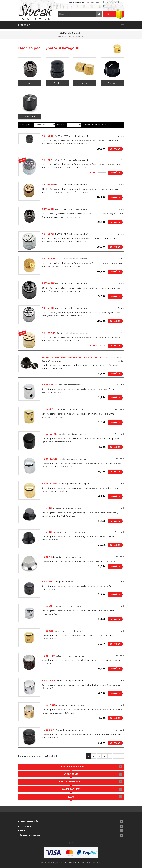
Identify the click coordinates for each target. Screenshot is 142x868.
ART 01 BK (48, 136)
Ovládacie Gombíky (74, 37)
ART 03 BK (48, 283)
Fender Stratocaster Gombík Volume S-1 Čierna (71, 358)
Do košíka (115, 149)
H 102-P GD (49, 705)
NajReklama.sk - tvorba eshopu (85, 863)
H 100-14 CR (49, 459)
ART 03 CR (48, 308)
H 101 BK (47, 508)
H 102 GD (47, 631)
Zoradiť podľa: (26, 125)
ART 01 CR (48, 160)
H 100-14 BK (49, 434)
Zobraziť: (61, 125)
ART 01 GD (48, 184)
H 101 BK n (48, 532)
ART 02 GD (48, 259)
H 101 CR (47, 557)
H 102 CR (47, 606)
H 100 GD (47, 409)
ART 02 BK (48, 209)
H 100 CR (47, 385)
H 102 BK (47, 582)
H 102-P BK (49, 656)
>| (121, 756)
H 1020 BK (48, 730)
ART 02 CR (48, 234)
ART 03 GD (48, 333)
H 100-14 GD (49, 484)
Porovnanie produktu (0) (95, 125)
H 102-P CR (49, 680)
